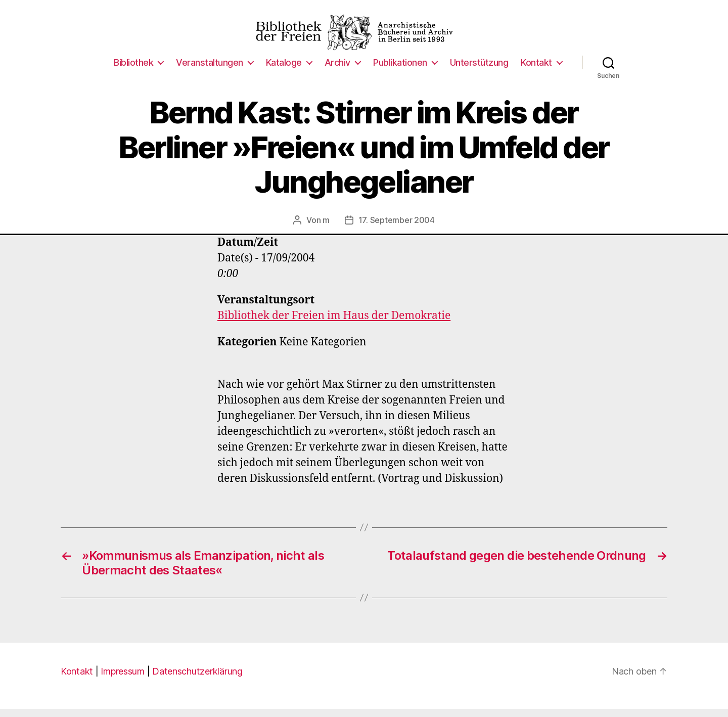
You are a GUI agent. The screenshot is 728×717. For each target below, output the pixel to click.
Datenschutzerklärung (197, 679)
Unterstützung (479, 71)
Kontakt (536, 71)
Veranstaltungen (210, 71)
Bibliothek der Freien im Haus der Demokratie (334, 324)
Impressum (123, 679)
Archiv (337, 71)
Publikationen (400, 71)
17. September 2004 (397, 229)
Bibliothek (133, 71)
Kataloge (284, 71)
